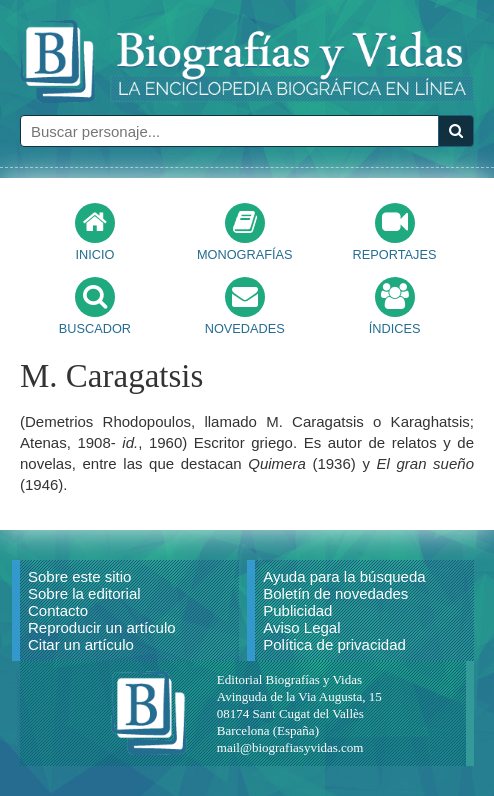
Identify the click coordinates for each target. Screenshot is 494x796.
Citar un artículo (81, 644)
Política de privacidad (334, 644)
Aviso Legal (301, 627)
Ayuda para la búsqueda (344, 576)
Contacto (58, 610)
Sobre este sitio (79, 576)
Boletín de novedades (335, 593)
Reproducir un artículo (102, 627)
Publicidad (297, 610)
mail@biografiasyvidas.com (290, 747)
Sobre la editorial (84, 593)
